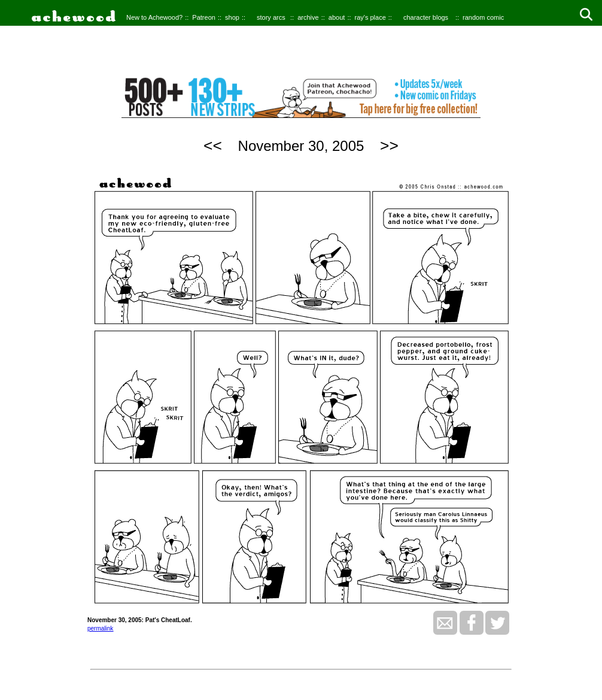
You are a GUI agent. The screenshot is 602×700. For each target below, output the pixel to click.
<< (213, 146)
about (337, 17)
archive (308, 17)
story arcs (271, 17)
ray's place (370, 17)
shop (232, 17)
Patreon (204, 17)
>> (389, 146)
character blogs (426, 17)
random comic (483, 17)
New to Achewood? (154, 17)
